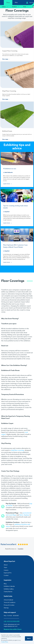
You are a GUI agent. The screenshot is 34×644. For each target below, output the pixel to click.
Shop (8, 3)
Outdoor (16, 7)
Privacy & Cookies (9, 605)
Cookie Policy (5, 642)
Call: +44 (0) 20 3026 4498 (12, 621)
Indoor (5, 7)
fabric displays (24, 515)
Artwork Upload (8, 600)
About (6, 565)
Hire (16, 3)
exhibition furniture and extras (18, 525)
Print (26, 7)
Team (5, 567)
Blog (5, 584)
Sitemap (6, 608)
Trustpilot (20, 549)
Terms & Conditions (10, 602)
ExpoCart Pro (8, 573)
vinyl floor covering (17, 450)
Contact (6, 575)
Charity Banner (8, 592)
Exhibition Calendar (9, 586)
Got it (29, 638)
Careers (6, 570)
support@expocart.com (11, 626)
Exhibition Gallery (9, 589)
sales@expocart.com (14, 624)
